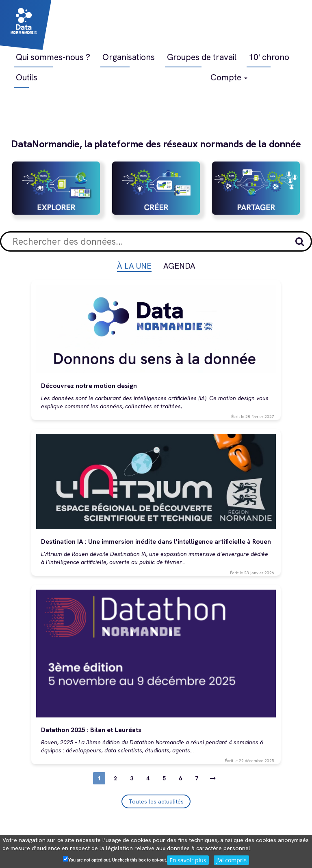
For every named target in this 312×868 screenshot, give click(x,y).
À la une (134, 266)
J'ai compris (231, 860)
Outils (27, 77)
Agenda (179, 266)
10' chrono (269, 57)
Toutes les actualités (156, 801)
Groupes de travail (202, 57)
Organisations (129, 57)
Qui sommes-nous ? (53, 57)
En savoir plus (188, 860)
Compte (229, 77)
